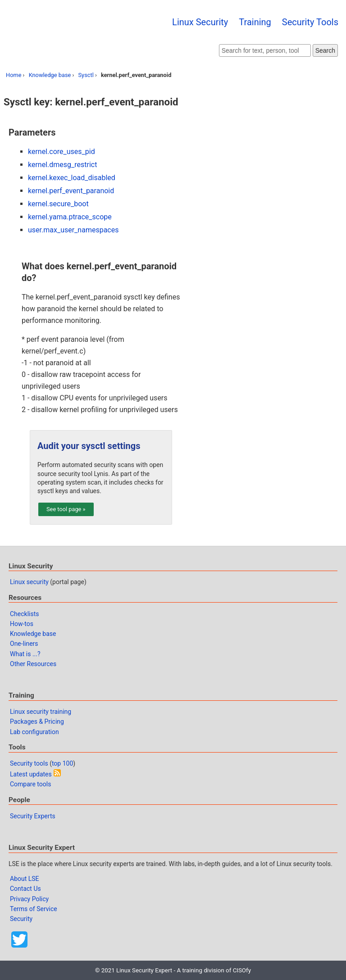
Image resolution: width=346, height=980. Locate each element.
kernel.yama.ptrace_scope (70, 217)
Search (325, 50)
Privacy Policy (29, 899)
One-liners (24, 644)
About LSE (25, 879)
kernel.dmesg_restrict (62, 165)
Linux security (29, 582)
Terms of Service (34, 909)
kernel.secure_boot (58, 204)
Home (14, 75)
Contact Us (25, 889)
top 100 (62, 763)
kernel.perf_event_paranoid (71, 191)
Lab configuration (34, 732)
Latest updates (31, 774)
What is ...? (25, 654)
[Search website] (265, 50)
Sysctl (86, 75)
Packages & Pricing (37, 721)
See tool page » (66, 509)
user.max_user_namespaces (73, 230)
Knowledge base (50, 75)
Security (21, 919)
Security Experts (33, 816)
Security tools (29, 763)
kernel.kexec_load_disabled (72, 178)
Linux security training (41, 712)
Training (255, 22)
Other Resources (33, 664)
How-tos (22, 624)
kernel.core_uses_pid (61, 152)
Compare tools (30, 784)
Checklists (25, 614)
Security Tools (310, 22)
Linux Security (200, 22)
